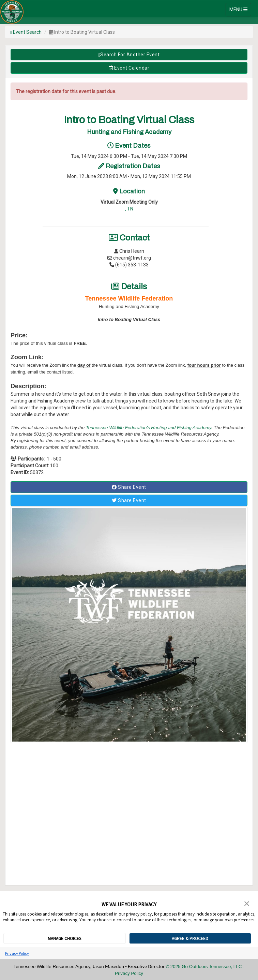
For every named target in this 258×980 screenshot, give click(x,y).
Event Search (26, 32)
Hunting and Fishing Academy (181, 428)
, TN (129, 209)
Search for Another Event (129, 55)
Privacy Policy (17, 953)
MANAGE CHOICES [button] (64, 939)
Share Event (129, 487)
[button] (247, 903)
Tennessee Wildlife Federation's (119, 428)
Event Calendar (129, 68)
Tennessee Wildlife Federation (129, 298)
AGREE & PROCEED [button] (190, 939)
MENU (240, 9)
